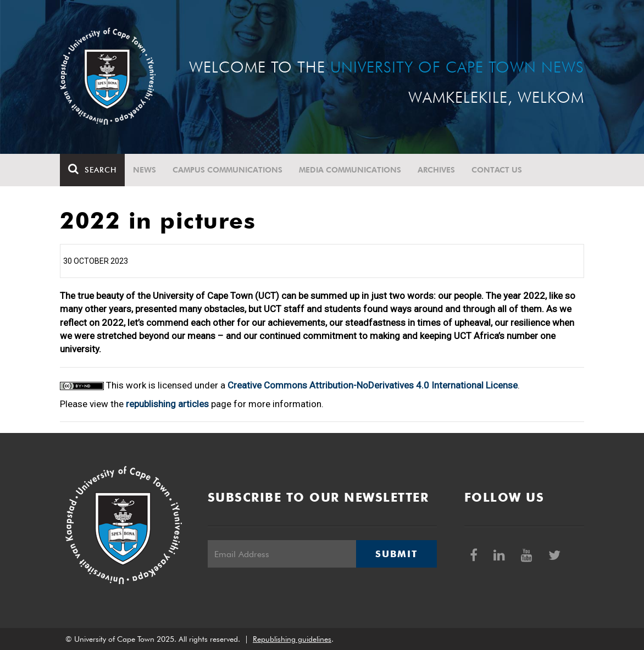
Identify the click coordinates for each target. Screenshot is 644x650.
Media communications (350, 170)
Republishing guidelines (292, 639)
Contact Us (497, 170)
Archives (436, 170)
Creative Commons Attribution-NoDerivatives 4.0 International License (373, 385)
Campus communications (227, 170)
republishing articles (167, 404)
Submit (396, 554)
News (145, 170)
